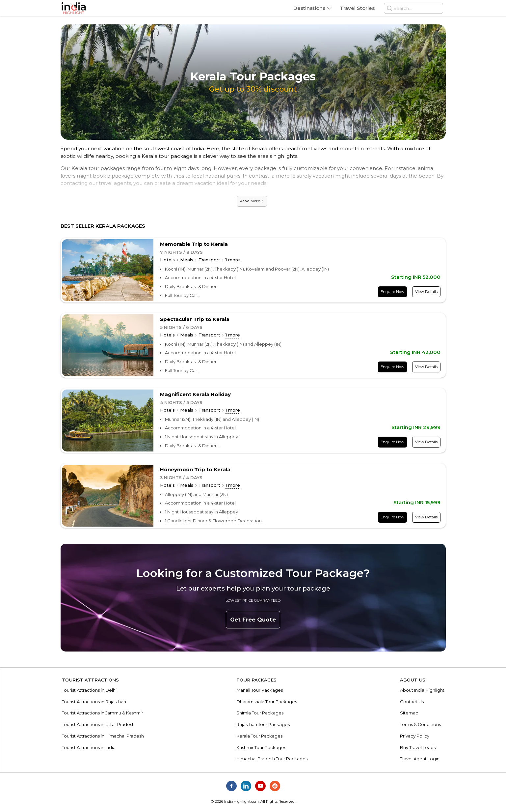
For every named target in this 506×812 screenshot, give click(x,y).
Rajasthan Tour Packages (263, 724)
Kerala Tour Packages (259, 736)
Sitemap (409, 713)
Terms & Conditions (420, 724)
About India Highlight (422, 690)
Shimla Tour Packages (260, 713)
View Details (426, 292)
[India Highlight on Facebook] (231, 786)
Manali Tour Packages (260, 690)
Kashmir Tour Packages (261, 747)
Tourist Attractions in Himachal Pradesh (103, 736)
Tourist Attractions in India (89, 747)
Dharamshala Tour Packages (267, 702)
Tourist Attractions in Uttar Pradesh (98, 724)
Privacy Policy (415, 736)
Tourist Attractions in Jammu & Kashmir (103, 713)
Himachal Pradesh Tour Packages (272, 759)
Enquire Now (392, 292)
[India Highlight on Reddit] (275, 786)
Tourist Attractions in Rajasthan (94, 702)
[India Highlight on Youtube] (260, 786)
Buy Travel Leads (418, 747)
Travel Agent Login (420, 759)
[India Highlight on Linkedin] (246, 786)
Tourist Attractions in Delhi (89, 690)
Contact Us (412, 702)
